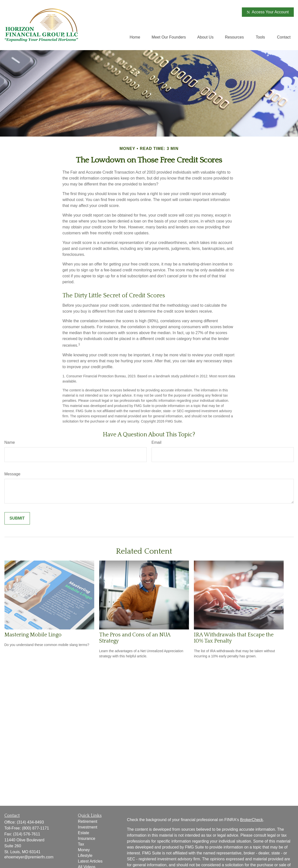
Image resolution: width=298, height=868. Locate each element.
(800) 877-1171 (35, 828)
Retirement (88, 821)
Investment (88, 827)
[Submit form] (17, 518)
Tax (81, 844)
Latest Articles (90, 861)
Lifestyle (85, 856)
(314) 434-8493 (30, 822)
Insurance (87, 838)
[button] (135, 37)
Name (10, 442)
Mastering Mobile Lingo (33, 635)
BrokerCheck (252, 820)
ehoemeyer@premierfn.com (29, 857)
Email (157, 442)
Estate (83, 833)
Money (84, 850)
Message (12, 474)
